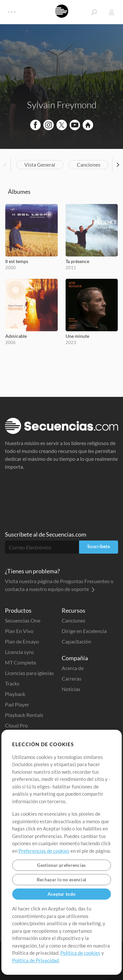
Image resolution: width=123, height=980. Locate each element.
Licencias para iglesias (29, 673)
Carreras (72, 678)
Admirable (16, 336)
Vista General (40, 164)
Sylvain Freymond (62, 105)
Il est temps (17, 261)
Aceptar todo (61, 894)
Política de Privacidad (35, 960)
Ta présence (77, 261)
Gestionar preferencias (61, 865)
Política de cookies (80, 953)
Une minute (77, 336)
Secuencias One (23, 620)
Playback (15, 694)
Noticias (71, 689)
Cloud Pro (16, 725)
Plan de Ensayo (22, 641)
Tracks (12, 683)
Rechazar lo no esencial (61, 879)
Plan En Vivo (19, 631)
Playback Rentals (24, 715)
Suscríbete (99, 546)
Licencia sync (20, 652)
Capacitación (76, 641)
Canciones (89, 164)
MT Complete (20, 662)
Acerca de (73, 668)
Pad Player (17, 704)
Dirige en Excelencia (84, 631)
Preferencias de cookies (44, 851)
